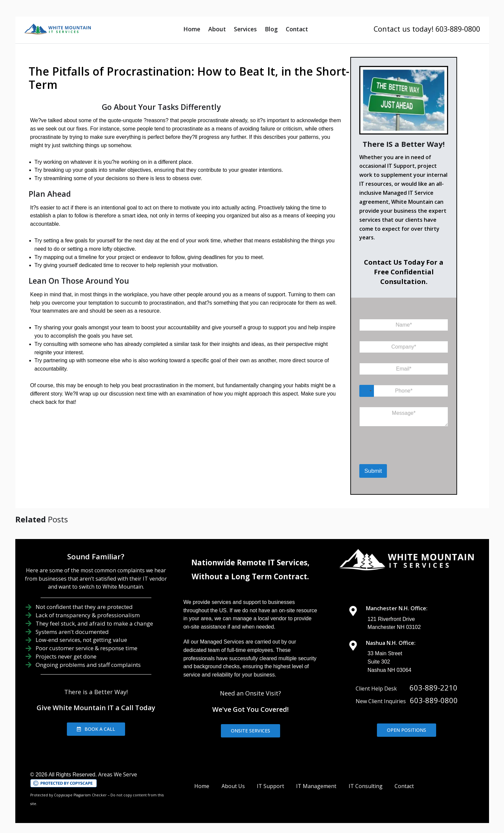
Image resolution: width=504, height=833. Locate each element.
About (217, 29)
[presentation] (394, 455)
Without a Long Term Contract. (250, 576)
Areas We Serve (118, 774)
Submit (373, 471)
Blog (271, 29)
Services (245, 29)
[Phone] (404, 391)
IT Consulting (366, 786)
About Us (233, 786)
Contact (297, 29)
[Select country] (367, 391)
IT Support (270, 786)
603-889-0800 (434, 700)
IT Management (316, 786)
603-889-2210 (433, 688)
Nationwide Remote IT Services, (250, 562)
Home (192, 29)
